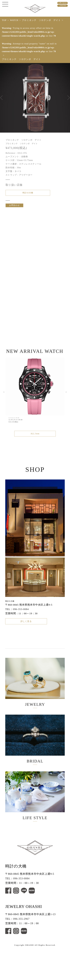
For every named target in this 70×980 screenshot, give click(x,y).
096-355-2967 (21, 951)
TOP (4, 20)
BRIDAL (35, 760)
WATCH (14, 20)
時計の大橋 (28, 194)
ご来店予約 (63, 6)
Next (66, 399)
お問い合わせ (62, 3)
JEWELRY (35, 697)
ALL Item (35, 442)
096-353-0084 (21, 618)
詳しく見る (26, 633)
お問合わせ (14, 209)
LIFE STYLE (35, 823)
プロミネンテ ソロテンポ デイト (41, 20)
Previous (4, 399)
